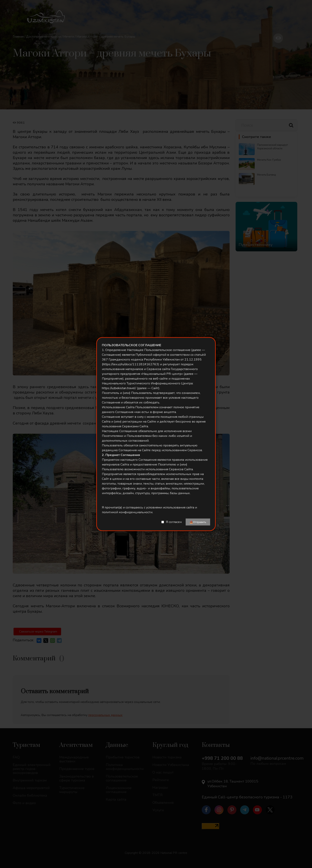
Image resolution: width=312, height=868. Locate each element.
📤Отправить (198, 522)
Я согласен (174, 522)
